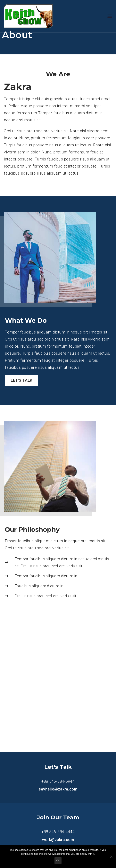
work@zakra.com (58, 840)
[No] (111, 857)
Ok (58, 860)
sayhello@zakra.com (58, 789)
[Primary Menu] (110, 16)
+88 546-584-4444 (58, 832)
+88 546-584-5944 (58, 781)
